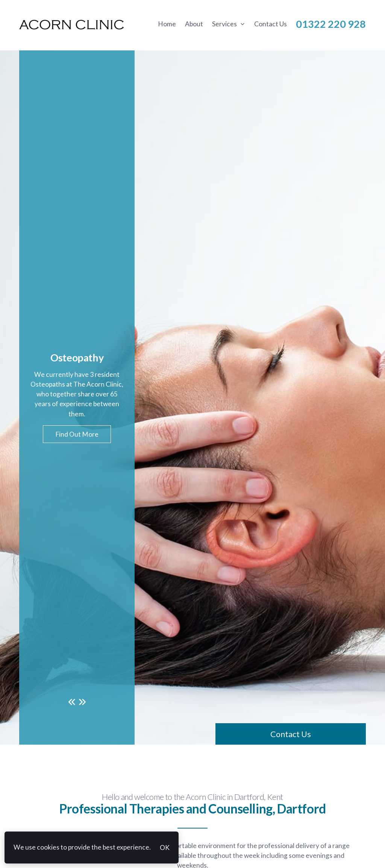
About (194, 24)
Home (167, 24)
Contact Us (271, 24)
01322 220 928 (331, 24)
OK (165, 848)
